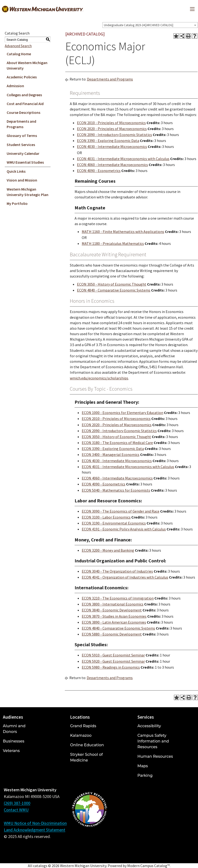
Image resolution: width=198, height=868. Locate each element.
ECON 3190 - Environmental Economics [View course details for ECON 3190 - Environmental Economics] (114, 523)
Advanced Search (18, 46)
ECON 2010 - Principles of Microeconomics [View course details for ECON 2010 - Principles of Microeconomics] (111, 123)
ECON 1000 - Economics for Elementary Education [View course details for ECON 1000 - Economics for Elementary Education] (122, 413)
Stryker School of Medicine (86, 757)
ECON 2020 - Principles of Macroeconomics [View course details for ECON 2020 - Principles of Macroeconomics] (112, 129)
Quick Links (16, 171)
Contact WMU (16, 810)
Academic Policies (22, 77)
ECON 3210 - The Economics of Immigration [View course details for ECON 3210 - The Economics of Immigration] (118, 598)
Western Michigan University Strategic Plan (28, 192)
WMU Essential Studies (25, 162)
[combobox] (150, 25)
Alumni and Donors (14, 729)
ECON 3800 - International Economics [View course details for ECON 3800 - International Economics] (113, 604)
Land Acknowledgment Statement (35, 830)
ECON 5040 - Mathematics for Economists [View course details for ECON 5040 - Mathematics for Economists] (116, 490)
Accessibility (149, 726)
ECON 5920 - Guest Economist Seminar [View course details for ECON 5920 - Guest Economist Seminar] (113, 661)
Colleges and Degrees (24, 95)
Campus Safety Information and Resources (153, 741)
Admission (15, 86)
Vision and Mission (22, 180)
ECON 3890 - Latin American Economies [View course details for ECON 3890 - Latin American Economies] (114, 622)
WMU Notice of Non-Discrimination (35, 823)
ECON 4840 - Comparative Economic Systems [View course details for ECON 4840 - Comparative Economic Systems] (114, 290)
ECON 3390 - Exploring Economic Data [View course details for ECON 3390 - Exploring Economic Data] (108, 141)
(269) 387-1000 (17, 803)
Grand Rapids (83, 726)
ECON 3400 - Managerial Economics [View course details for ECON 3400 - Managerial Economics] (111, 454)
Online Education (87, 745)
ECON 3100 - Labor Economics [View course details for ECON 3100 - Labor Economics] (106, 517)
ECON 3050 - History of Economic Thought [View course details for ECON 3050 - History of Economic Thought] (112, 284)
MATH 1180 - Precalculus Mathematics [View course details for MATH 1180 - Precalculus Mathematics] (113, 243)
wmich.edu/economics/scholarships (99, 378)
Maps (143, 766)
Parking (145, 775)
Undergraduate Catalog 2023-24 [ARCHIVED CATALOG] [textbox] (139, 25)
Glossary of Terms (22, 136)
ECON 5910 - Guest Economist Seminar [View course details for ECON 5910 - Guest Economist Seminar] (113, 655)
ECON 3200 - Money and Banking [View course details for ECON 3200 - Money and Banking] (108, 550)
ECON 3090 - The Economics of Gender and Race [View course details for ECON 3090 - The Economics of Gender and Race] (121, 511)
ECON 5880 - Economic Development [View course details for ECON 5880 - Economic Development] (112, 634)
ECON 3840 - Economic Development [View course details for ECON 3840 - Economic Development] (112, 610)
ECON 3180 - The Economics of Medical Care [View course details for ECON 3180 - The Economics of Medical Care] (117, 443)
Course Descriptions (23, 112)
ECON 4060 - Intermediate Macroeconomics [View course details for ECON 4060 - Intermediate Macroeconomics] (112, 165)
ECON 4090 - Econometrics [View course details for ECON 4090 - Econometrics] (99, 171)
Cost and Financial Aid (25, 104)
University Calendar (23, 153)
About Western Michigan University (27, 65)
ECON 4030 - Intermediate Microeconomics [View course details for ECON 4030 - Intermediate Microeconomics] (112, 146)
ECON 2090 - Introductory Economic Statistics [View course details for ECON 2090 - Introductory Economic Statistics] (114, 135)
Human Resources (155, 756)
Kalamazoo (81, 735)
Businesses (14, 741)
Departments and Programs (21, 124)
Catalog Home (19, 54)
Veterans (11, 751)
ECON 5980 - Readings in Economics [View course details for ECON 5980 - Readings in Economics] (111, 667)
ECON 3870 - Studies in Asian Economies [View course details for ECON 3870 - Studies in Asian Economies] (114, 616)
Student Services (21, 145)
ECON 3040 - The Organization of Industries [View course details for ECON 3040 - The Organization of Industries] (117, 571)
